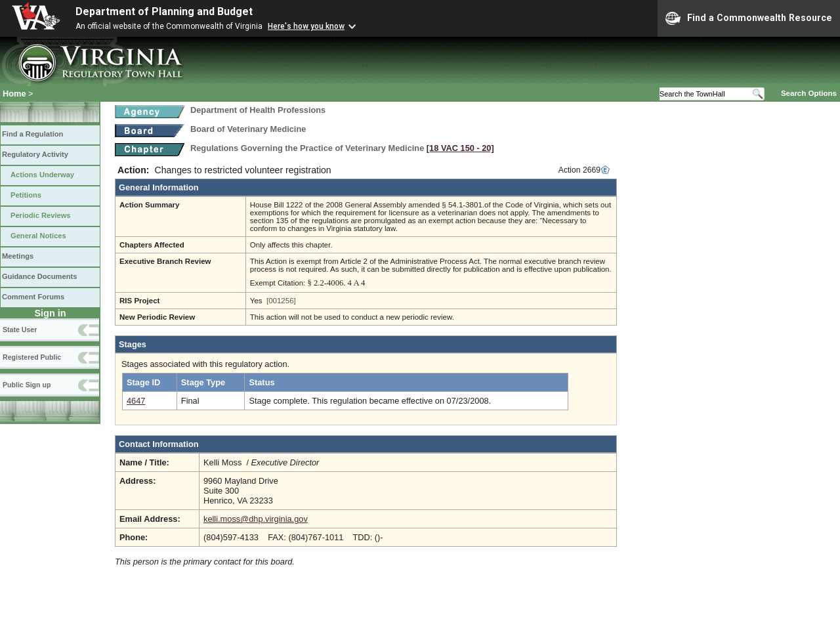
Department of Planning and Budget (164, 11)
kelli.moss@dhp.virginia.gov (256, 519)
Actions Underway (42, 175)
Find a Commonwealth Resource (749, 18)
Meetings (18, 256)
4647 (136, 401)
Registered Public (32, 357)
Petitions (26, 195)
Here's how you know (306, 26)
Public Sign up (27, 385)
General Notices (38, 236)
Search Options (809, 93)
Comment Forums (33, 297)
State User (20, 330)
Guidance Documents (39, 276)
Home (14, 94)
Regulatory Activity (35, 154)
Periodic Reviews (41, 215)
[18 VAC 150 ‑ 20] (460, 148)
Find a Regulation (32, 134)
